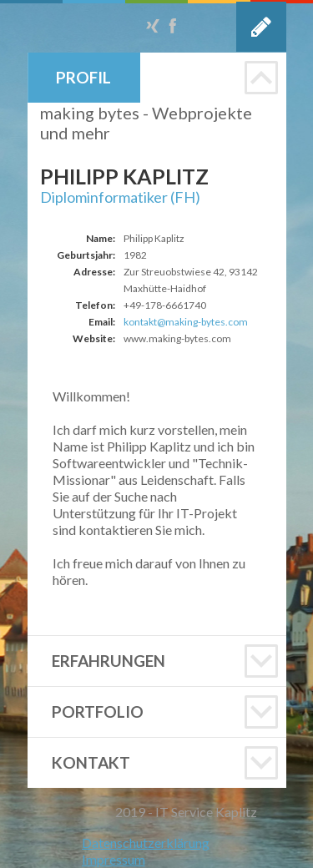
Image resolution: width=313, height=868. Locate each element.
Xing (153, 26)
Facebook (173, 26)
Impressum (114, 859)
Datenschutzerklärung (146, 843)
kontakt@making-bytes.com (186, 322)
